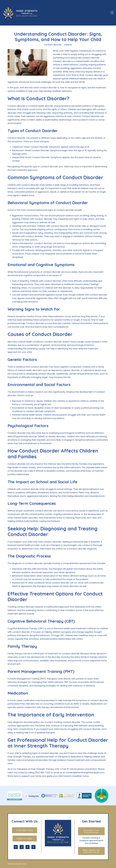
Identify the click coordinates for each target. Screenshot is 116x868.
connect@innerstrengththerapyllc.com (85, 773)
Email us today (25, 838)
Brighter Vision (21, 864)
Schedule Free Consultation (92, 831)
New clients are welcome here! (92, 851)
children (68, 45)
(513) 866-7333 (25, 830)
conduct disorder (53, 45)
